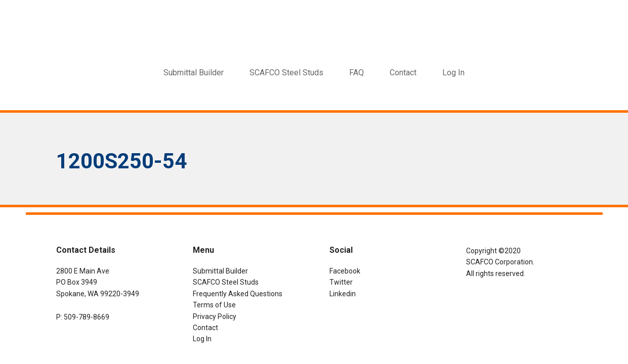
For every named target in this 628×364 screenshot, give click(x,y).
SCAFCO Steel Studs (226, 282)
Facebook (345, 271)
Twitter (341, 282)
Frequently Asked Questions (238, 294)
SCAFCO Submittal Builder (314, 23)
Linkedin (343, 294)
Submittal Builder (220, 271)
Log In (453, 73)
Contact (205, 328)
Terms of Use (214, 305)
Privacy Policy (215, 316)
